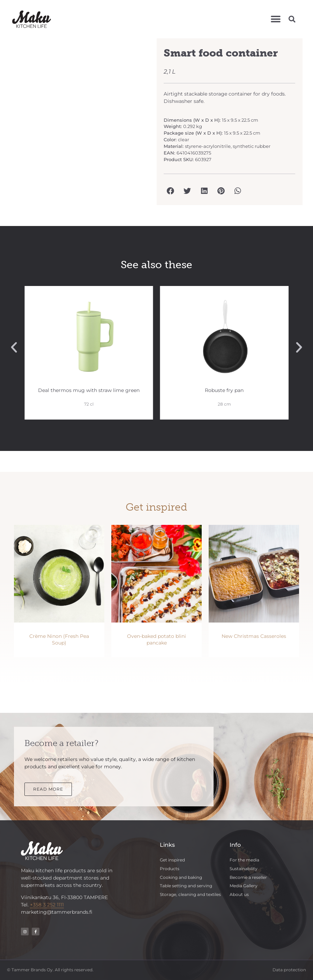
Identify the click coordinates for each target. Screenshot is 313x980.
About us (239, 894)
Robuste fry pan (228, 390)
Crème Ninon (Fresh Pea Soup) (59, 640)
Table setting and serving (186, 886)
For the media (244, 860)
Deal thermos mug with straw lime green (92, 390)
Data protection (289, 970)
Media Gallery (244, 886)
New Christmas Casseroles (254, 636)
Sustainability (244, 869)
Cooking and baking (181, 877)
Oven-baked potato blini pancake (156, 640)
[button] (276, 19)
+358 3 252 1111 (47, 905)
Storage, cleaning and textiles (190, 894)
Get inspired (172, 860)
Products (170, 869)
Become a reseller (248, 877)
